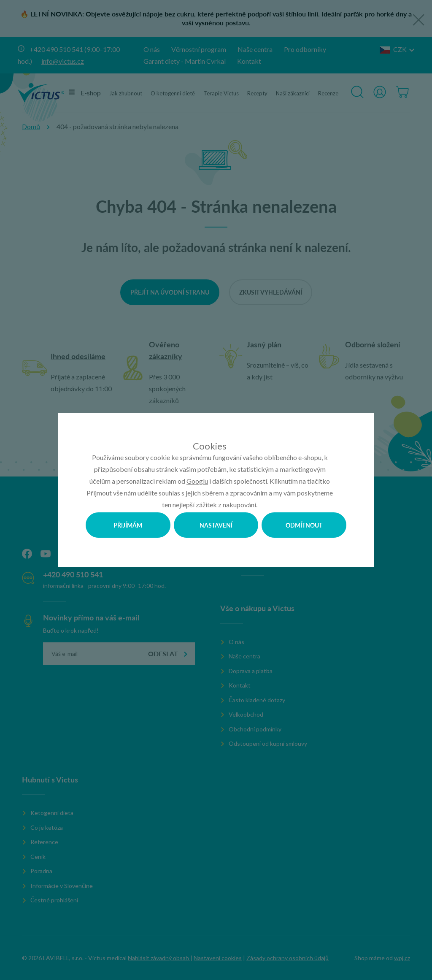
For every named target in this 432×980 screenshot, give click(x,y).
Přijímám (128, 525)
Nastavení (216, 525)
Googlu (197, 481)
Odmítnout (304, 525)
